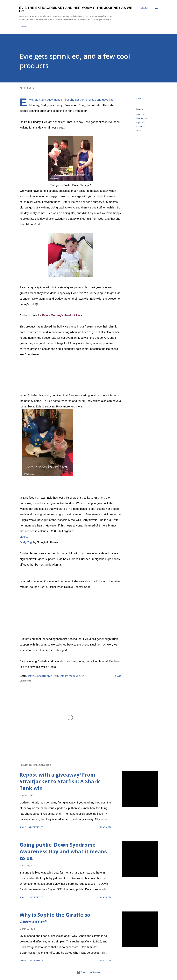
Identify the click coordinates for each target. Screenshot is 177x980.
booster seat (142, 118)
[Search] (145, 8)
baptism (140, 114)
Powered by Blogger (88, 972)
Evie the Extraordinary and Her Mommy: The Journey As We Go (76, 9)
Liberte (24, 537)
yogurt (139, 130)
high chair (141, 122)
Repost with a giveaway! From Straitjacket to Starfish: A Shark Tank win (60, 781)
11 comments (36, 961)
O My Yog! (26, 542)
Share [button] (139, 99)
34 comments (36, 827)
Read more (106, 827)
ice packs (140, 126)
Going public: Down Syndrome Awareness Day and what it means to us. (63, 851)
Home (24, 26)
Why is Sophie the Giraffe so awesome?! (55, 918)
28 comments (36, 897)
